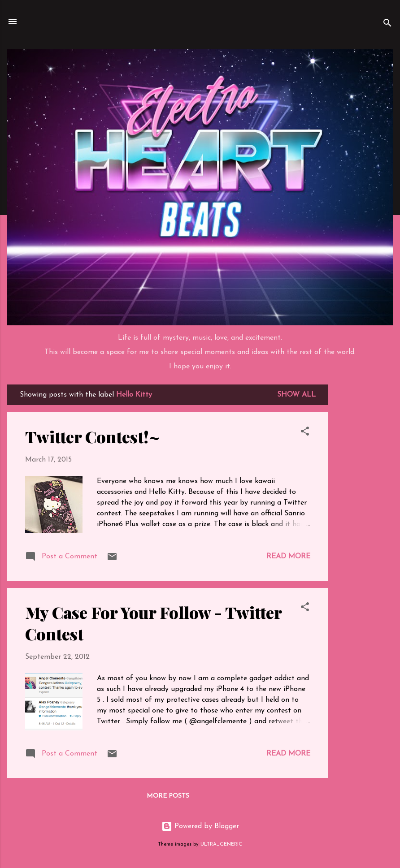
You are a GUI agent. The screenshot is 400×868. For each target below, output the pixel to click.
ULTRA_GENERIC (221, 844)
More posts (168, 796)
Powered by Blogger (200, 826)
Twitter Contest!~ (93, 436)
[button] (305, 433)
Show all (296, 395)
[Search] (387, 24)
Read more (288, 557)
